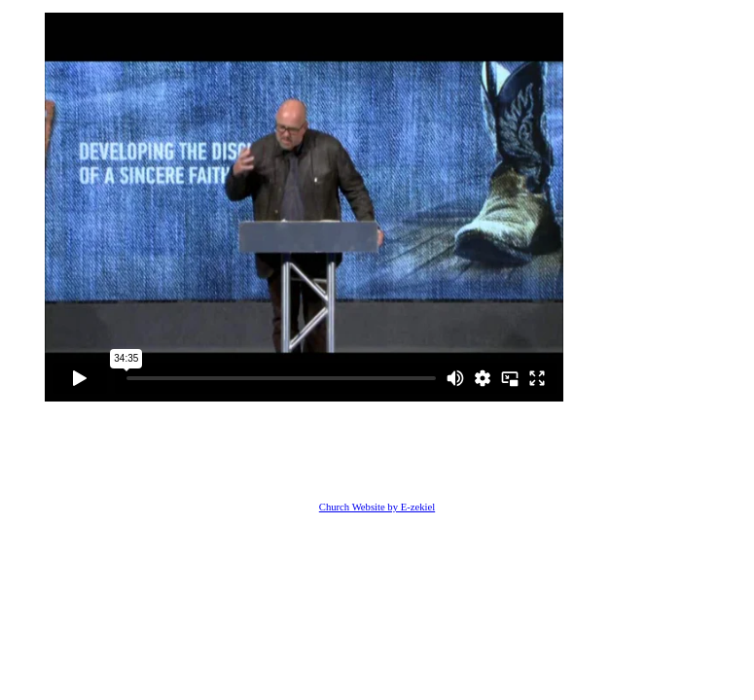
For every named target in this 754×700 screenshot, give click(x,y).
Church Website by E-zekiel (377, 507)
